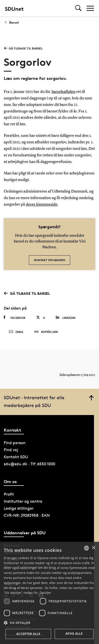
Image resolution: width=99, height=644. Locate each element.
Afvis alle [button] (74, 634)
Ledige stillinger (19, 508)
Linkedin (66, 317)
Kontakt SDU (16, 457)
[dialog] (49, 593)
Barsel (14, 22)
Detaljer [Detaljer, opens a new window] (45, 593)
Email (16, 332)
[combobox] (86, 548)
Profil (9, 494)
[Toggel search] (78, 8)
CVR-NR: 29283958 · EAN (27, 515)
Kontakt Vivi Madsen (50, 260)
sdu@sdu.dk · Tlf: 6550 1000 (29, 464)
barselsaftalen (64, 92)
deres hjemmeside (42, 205)
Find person (15, 443)
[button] (49, 623)
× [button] (93, 548)
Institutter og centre (23, 501)
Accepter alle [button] (28, 634)
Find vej (11, 450)
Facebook (15, 318)
